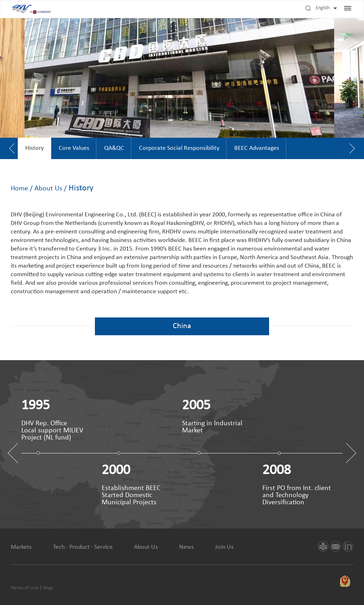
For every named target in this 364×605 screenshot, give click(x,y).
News (186, 547)
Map (48, 588)
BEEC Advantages (257, 148)
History (34, 148)
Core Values (74, 148)
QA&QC (114, 148)
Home (19, 189)
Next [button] (346, 453)
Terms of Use (25, 588)
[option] (34, 148)
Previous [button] (18, 453)
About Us (48, 189)
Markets (21, 547)
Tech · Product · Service (83, 547)
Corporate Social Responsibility (179, 148)
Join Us (224, 547)
